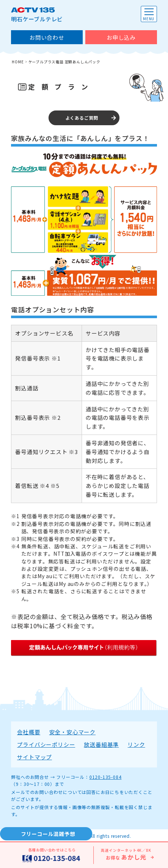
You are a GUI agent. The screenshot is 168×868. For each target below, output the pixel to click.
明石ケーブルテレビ (37, 15)
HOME (18, 62)
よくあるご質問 (82, 118)
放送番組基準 (101, 744)
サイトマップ (34, 757)
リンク (136, 744)
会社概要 (28, 732)
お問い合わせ (47, 37)
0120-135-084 (106, 777)
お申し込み (121, 37)
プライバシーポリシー (46, 744)
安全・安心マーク (72, 732)
